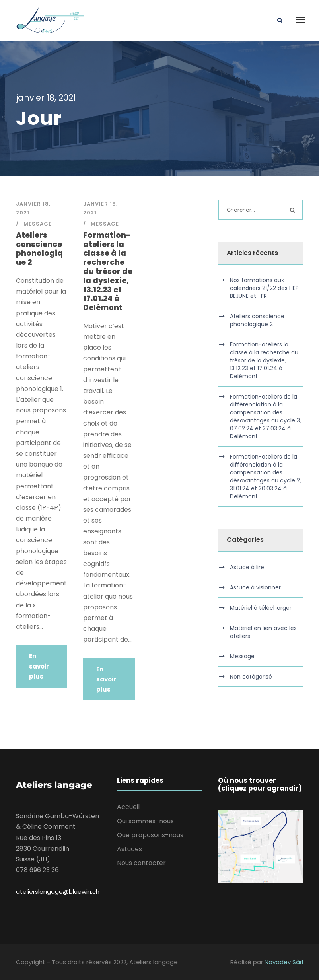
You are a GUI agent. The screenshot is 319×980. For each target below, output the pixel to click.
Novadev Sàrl (284, 962)
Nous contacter (141, 863)
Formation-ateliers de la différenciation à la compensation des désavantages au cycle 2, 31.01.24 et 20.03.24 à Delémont (266, 476)
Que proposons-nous (150, 835)
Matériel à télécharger (261, 608)
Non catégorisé (251, 677)
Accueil (128, 807)
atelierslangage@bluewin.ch (58, 892)
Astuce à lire (247, 567)
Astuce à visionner (255, 587)
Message (38, 224)
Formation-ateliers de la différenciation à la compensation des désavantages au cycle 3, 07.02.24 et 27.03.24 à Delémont (266, 416)
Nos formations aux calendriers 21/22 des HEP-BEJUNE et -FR (266, 288)
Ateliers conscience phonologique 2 (39, 249)
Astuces (129, 849)
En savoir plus (39, 666)
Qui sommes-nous (145, 821)
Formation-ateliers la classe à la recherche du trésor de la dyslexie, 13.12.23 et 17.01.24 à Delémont (108, 271)
